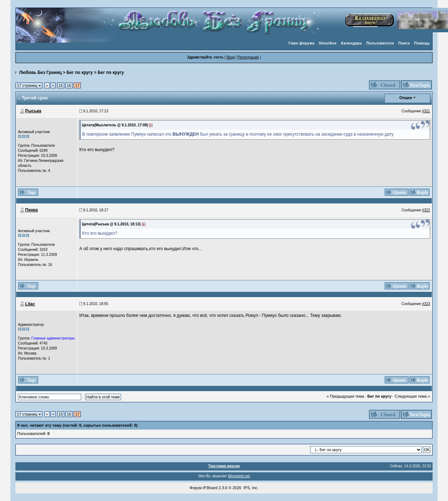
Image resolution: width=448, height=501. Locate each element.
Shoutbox (328, 43)
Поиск (404, 43)
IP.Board (210, 488)
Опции (406, 98)
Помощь (422, 43)
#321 (426, 111)
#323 (426, 304)
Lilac (30, 304)
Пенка (31, 210)
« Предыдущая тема (345, 396)
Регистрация (248, 57)
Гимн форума (302, 43)
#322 (426, 210)
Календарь (351, 43)
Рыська (33, 111)
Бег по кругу (80, 72)
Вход (231, 57)
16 (69, 85)
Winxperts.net (239, 476)
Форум (195, 488)
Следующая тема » (412, 396)
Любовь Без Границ (40, 72)
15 (61, 85)
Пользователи (380, 43)
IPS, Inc (250, 488)
